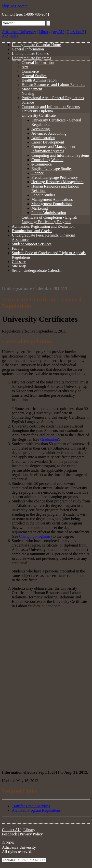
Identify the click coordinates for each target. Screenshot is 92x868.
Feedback (9, 834)
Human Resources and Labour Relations (53, 85)
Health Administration (39, 80)
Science (28, 102)
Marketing (40, 208)
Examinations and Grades (32, 231)
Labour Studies (43, 195)
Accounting (41, 129)
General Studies (34, 76)
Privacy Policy (31, 834)
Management (32, 89)
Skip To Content (15, 6)
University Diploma (37, 111)
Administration (43, 138)
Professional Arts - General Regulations (53, 98)
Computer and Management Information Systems (53, 149)
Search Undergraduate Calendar (37, 270)
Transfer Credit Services (31, 806)
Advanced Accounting (49, 133)
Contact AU (11, 830)
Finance (38, 173)
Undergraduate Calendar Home (36, 45)
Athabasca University (19, 32)
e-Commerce (42, 164)
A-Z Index (10, 36)
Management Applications (52, 199)
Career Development (48, 142)
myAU (59, 32)
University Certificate (39, 115)
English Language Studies (52, 169)
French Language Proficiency (55, 177)
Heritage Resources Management (57, 182)
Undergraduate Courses (30, 54)
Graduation (49, 439)
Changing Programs (35, 536)
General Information (28, 49)
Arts (25, 67)
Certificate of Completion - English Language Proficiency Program (49, 220)
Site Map (19, 266)
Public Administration (49, 213)
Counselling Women (47, 160)
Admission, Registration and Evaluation (43, 226)
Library (44, 32)
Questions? (75, 32)
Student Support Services (32, 244)
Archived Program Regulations (36, 810)
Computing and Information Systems (51, 107)
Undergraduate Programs (31, 58)
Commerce (30, 71)
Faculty (18, 248)
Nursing (28, 93)
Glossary (19, 262)
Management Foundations (52, 204)
